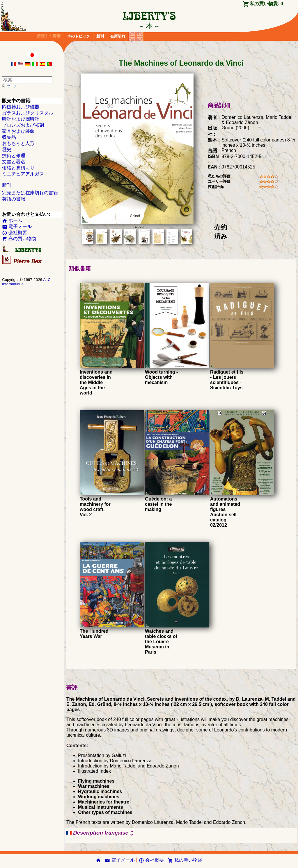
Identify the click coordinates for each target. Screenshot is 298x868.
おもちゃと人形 (18, 143)
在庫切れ (118, 36)
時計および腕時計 (21, 119)
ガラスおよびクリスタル (28, 113)
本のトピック (79, 36)
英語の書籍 (14, 199)
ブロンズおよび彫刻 (23, 125)
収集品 (9, 137)
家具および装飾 (18, 131)
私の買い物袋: (266, 4)
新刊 (100, 36)
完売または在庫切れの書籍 (30, 193)
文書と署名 (14, 162)
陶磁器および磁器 (21, 107)
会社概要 (15, 233)
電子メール (17, 226)
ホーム (12, 220)
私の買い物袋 (19, 239)
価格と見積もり (18, 168)
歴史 (7, 149)
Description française (101, 833)
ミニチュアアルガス (23, 174)
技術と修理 (14, 156)
